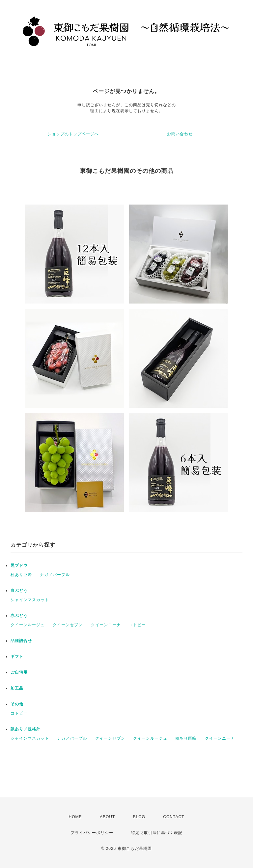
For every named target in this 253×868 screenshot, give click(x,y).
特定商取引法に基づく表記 (157, 833)
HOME (75, 817)
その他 (17, 704)
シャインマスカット (30, 600)
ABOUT (107, 817)
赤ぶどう (19, 616)
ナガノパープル (55, 575)
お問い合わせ (180, 134)
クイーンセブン (68, 625)
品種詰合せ (21, 641)
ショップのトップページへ (73, 134)
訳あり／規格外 (26, 729)
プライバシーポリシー (92, 833)
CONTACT (174, 817)
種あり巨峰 (21, 575)
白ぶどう (19, 591)
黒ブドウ (19, 565)
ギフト (17, 657)
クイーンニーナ (106, 625)
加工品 (17, 688)
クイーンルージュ (28, 625)
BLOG (139, 817)
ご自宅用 (19, 672)
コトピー (137, 625)
